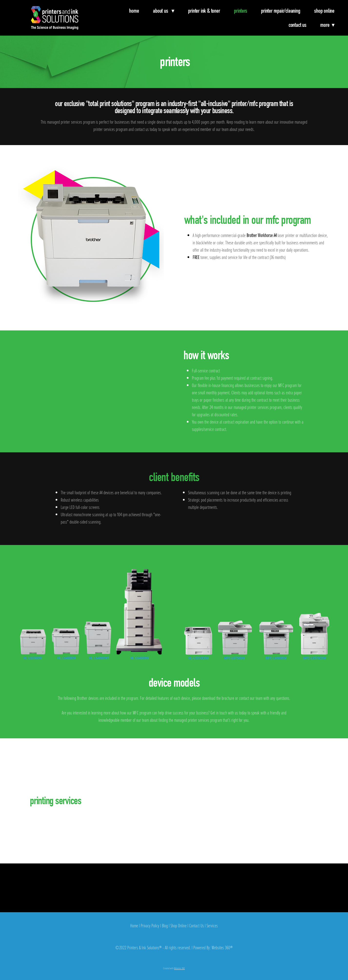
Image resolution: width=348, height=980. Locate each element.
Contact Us (297, 25)
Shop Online (324, 11)
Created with (174, 968)
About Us (164, 11)
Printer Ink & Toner (204, 11)
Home (134, 11)
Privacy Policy (150, 926)
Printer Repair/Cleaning (280, 11)
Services (212, 926)
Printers (240, 11)
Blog (165, 926)
